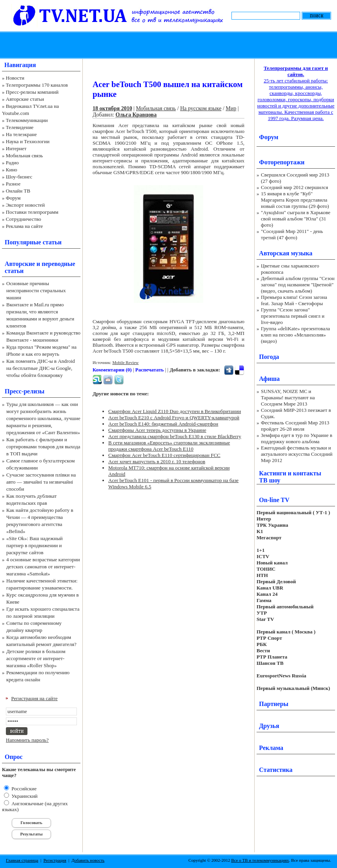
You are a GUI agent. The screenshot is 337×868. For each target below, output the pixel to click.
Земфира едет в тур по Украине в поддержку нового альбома (297, 438)
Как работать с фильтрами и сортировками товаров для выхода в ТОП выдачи (43, 447)
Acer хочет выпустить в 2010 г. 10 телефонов (157, 461)
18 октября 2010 (112, 108)
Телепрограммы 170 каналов (37, 85)
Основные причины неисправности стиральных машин (36, 290)
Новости (15, 78)
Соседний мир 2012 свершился (294, 187)
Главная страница (22, 860)
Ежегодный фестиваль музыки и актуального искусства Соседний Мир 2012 (297, 454)
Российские (23, 789)
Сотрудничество (24, 219)
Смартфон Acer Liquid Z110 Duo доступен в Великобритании (175, 411)
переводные (58, 264)
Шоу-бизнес (19, 177)
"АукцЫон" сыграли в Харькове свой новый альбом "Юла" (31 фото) (296, 219)
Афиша (269, 379)
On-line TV (274, 500)
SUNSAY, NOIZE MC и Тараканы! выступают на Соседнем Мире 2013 (288, 398)
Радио (12, 163)
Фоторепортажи (282, 162)
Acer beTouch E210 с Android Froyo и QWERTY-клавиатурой (174, 418)
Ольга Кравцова (136, 115)
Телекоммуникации (27, 120)
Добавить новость (88, 860)
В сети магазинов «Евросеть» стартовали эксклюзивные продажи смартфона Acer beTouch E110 (169, 446)
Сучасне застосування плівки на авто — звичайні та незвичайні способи (41, 482)
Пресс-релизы (25, 391)
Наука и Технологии (28, 141)
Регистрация (55, 860)
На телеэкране (21, 134)
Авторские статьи (25, 99)
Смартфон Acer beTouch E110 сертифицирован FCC (164, 455)
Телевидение (20, 127)
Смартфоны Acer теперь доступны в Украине (157, 430)
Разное (13, 184)
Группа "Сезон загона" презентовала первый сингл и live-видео (293, 316)
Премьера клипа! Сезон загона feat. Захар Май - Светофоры (294, 300)
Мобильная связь (24, 156)
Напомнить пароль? (27, 740)
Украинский (24, 796)
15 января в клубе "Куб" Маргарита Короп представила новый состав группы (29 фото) (295, 200)
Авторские (20, 264)
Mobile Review (125, 362)
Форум (13, 198)
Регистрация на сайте (35, 698)
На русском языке (201, 108)
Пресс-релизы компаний (32, 92)
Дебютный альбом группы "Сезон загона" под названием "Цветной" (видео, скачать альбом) (298, 285)
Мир (231, 108)
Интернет (16, 148)
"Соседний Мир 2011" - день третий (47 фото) (292, 234)
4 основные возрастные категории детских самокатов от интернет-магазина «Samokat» (43, 567)
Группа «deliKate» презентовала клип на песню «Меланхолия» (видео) (295, 335)
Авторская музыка (286, 253)
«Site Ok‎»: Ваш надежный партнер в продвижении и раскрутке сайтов (35, 545)
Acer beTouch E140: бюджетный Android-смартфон (163, 424)
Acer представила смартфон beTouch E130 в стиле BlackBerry (175, 436)
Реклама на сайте (25, 226)
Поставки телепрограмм (32, 212)
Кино (12, 170)
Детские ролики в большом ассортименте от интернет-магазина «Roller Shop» (36, 658)
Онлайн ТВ (18, 191)
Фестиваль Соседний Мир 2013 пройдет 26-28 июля (295, 426)
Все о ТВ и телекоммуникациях (260, 860)
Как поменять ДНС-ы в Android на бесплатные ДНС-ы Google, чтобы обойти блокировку (41, 368)
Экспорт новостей (26, 205)
